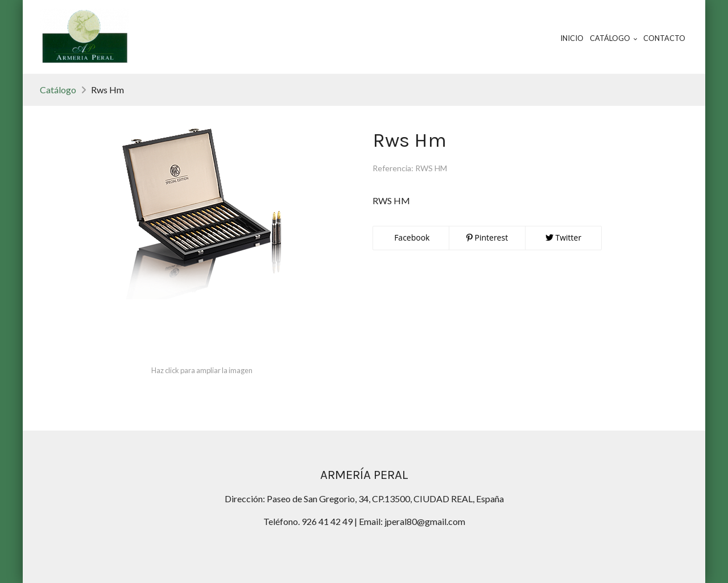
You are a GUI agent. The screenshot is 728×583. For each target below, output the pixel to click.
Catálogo (58, 90)
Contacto (664, 38)
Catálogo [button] (614, 38)
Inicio (572, 38)
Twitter (563, 237)
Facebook (411, 237)
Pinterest (487, 237)
